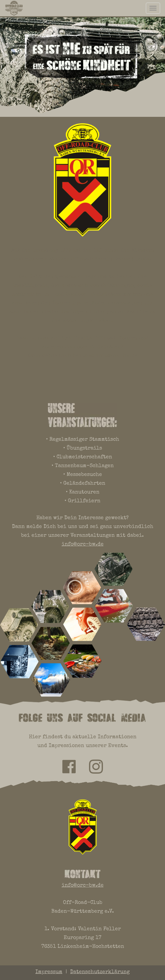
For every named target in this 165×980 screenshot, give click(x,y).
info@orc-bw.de (117, 356)
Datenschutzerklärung (100, 972)
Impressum (49, 972)
